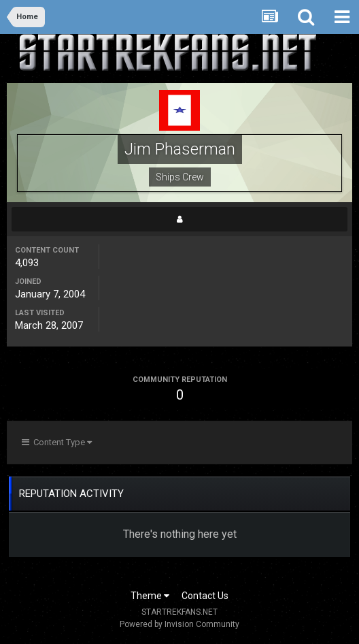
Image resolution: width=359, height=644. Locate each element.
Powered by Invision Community (179, 624)
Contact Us (205, 596)
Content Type (57, 442)
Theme (150, 596)
